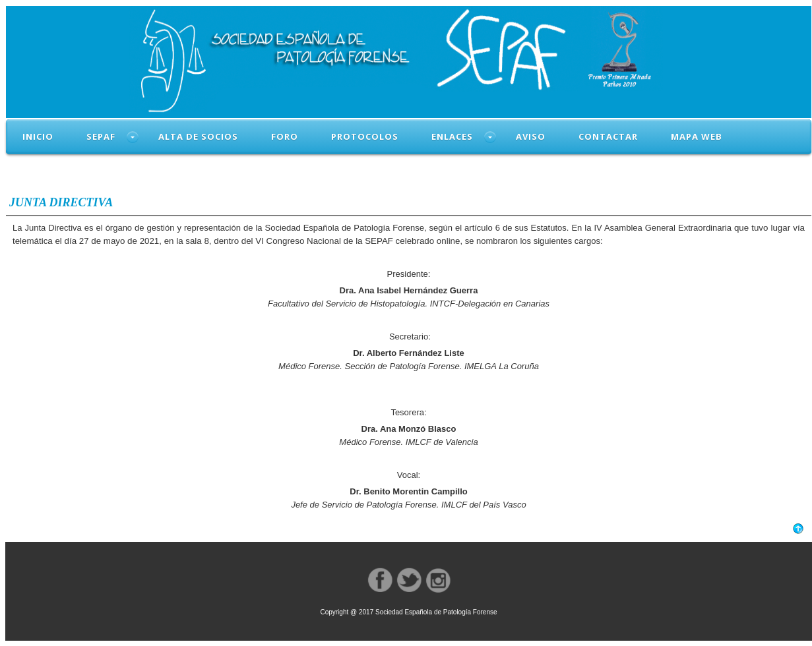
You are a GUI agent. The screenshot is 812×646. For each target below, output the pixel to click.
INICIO (38, 136)
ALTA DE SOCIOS (198, 136)
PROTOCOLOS (365, 136)
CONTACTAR (608, 136)
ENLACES (452, 136)
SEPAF (101, 136)
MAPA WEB (697, 136)
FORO (285, 136)
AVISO (531, 136)
